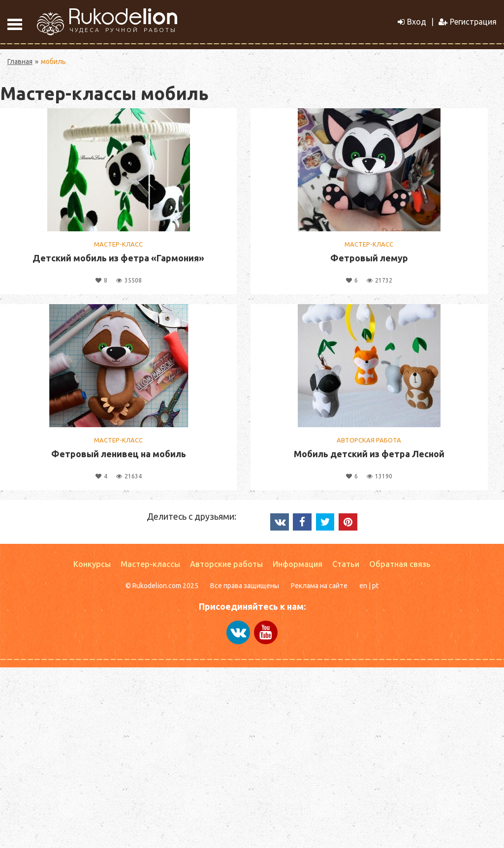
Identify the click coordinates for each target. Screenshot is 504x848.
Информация (298, 564)
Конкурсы (92, 564)
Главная (20, 62)
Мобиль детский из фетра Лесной (369, 454)
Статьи (346, 564)
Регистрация (468, 22)
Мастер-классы (150, 564)
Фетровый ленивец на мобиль (119, 454)
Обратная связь (400, 564)
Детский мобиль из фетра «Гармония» (118, 258)
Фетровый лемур (369, 258)
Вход (412, 22)
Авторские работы (226, 564)
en (363, 586)
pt (375, 586)
